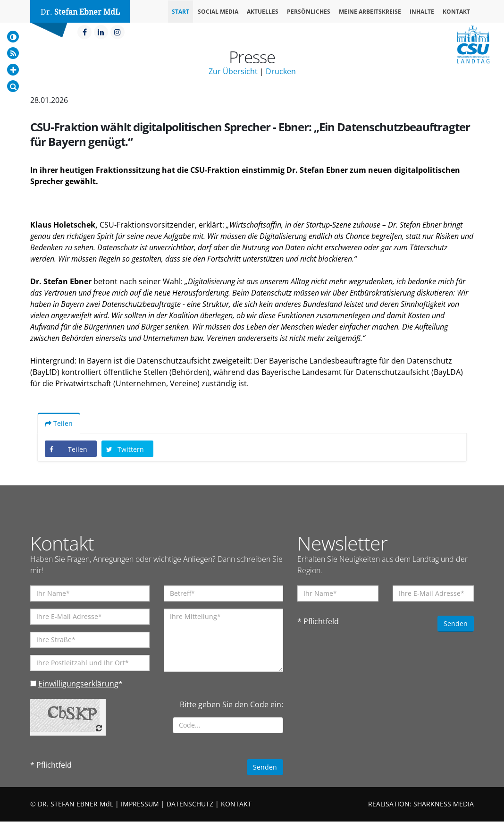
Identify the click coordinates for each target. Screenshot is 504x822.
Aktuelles (263, 12)
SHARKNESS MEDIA (444, 804)
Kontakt (456, 12)
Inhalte (422, 12)
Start (181, 12)
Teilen (59, 424)
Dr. (80, 12)
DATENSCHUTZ (190, 804)
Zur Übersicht (233, 71)
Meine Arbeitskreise (370, 12)
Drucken (281, 71)
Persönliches (309, 12)
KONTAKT (236, 804)
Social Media (218, 12)
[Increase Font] (13, 70)
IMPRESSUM (140, 804)
